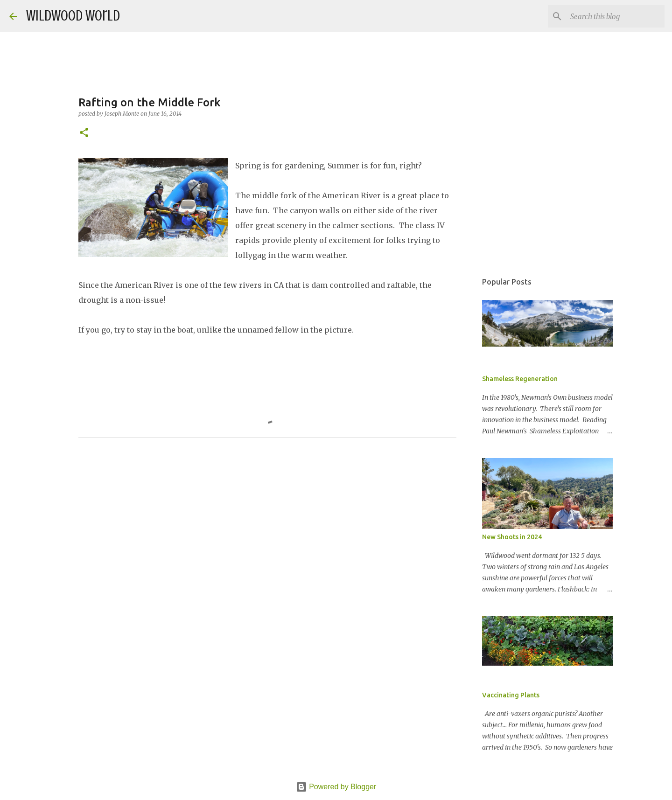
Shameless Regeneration (520, 379)
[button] (84, 133)
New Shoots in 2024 (512, 537)
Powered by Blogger (336, 787)
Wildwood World (73, 16)
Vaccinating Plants (511, 695)
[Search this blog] (616, 16)
